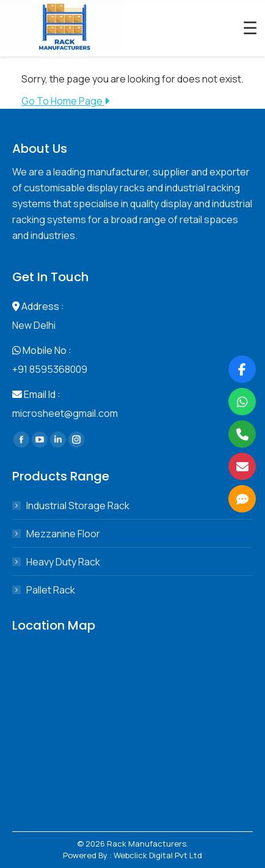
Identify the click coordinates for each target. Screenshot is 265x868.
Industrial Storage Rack (78, 506)
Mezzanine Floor (63, 534)
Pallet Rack (51, 590)
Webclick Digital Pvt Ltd (158, 855)
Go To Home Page (65, 101)
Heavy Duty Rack (63, 562)
